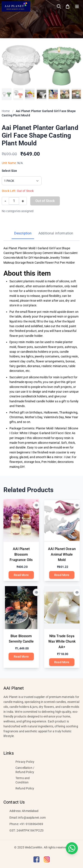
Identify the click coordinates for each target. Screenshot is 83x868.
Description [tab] (23, 233)
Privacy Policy (25, 762)
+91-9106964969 (31, 824)
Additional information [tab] (56, 233)
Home (6, 111)
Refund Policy (25, 788)
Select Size (9, 171)
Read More (21, 575)
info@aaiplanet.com (32, 818)
